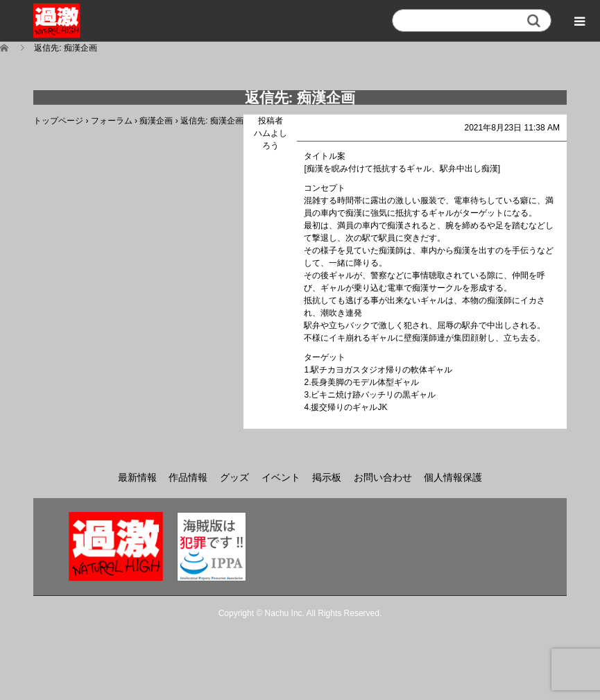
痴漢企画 (156, 121)
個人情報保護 (453, 477)
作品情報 (188, 477)
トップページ (58, 121)
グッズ (234, 477)
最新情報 (137, 477)
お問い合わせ (383, 477)
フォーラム (112, 121)
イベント (281, 477)
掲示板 (327, 477)
